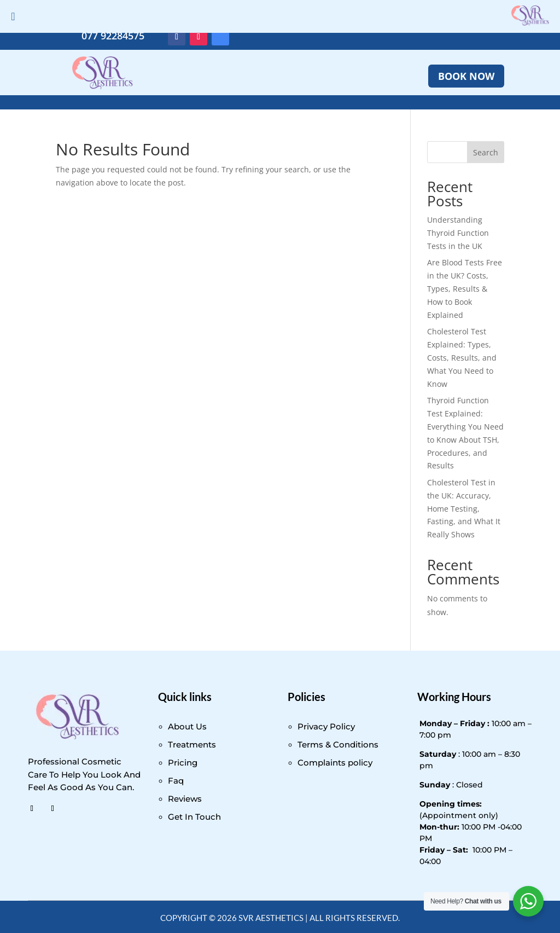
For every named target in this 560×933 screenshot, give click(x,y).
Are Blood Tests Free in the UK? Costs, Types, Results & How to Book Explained (465, 288)
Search (486, 152)
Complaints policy (335, 763)
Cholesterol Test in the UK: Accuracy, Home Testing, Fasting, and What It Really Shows (464, 508)
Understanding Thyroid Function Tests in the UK (458, 233)
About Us (187, 726)
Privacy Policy (326, 726)
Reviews (185, 799)
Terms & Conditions (338, 744)
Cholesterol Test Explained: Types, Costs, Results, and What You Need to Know (462, 357)
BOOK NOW (466, 76)
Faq (176, 781)
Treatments (192, 744)
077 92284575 (113, 36)
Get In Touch (194, 817)
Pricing (183, 763)
